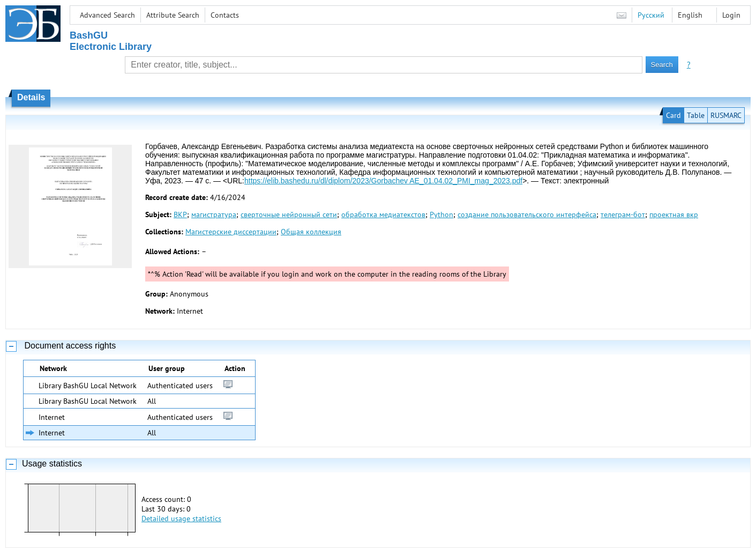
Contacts (225, 15)
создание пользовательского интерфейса (527, 214)
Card (673, 115)
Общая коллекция (311, 232)
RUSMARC (726, 115)
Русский (651, 15)
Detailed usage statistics (181, 519)
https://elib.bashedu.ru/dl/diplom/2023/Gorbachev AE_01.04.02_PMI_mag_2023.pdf (383, 181)
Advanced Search (107, 15)
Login (731, 15)
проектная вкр (674, 214)
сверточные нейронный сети (289, 214)
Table (696, 115)
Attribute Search (173, 15)
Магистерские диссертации (231, 232)
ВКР (180, 214)
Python (441, 214)
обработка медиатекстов (383, 214)
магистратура (214, 214)
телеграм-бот (623, 214)
